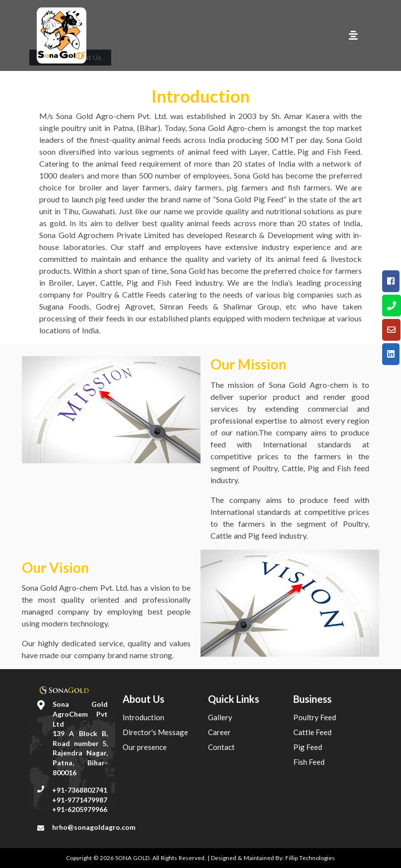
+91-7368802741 (80, 790)
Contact (221, 747)
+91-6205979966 (80, 809)
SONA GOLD (132, 858)
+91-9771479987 (80, 800)
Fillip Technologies (310, 858)
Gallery (220, 717)
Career (219, 732)
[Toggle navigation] (353, 35)
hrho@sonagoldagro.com (94, 827)
